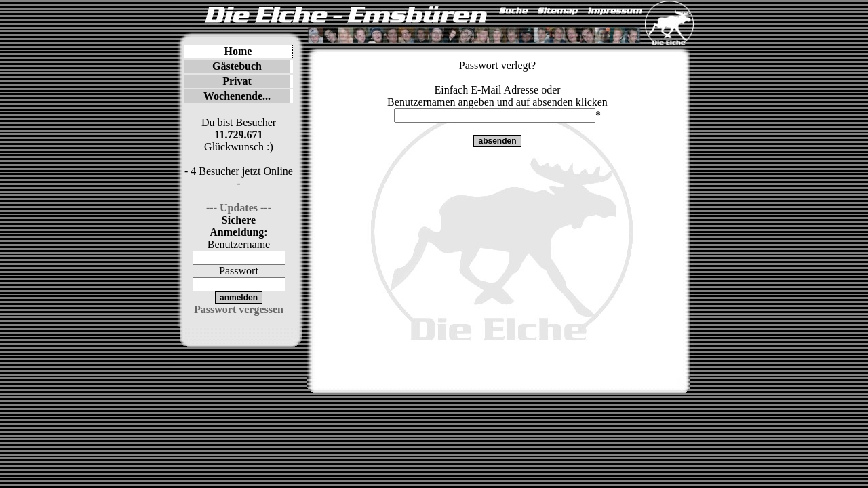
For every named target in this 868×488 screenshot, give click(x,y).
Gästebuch (237, 66)
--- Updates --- (239, 208)
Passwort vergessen (239, 309)
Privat (237, 81)
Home (238, 51)
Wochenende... (237, 96)
